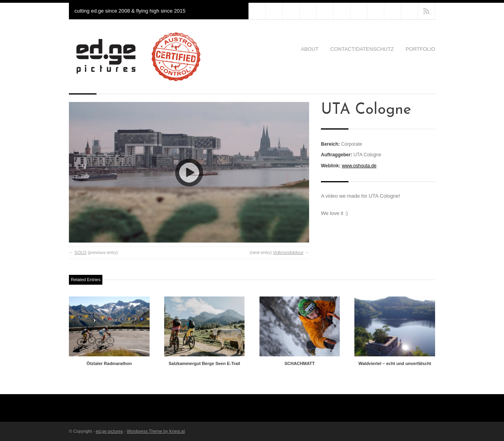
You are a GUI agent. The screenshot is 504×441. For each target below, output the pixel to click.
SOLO (81, 252)
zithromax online (291, 11)
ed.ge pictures (109, 431)
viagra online (409, 11)
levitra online (308, 11)
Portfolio (420, 49)
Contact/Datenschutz (362, 49)
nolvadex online (342, 11)
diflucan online (274, 11)
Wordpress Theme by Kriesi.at (156, 431)
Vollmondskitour (288, 252)
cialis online (393, 11)
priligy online (257, 11)
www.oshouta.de (359, 166)
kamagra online (325, 11)
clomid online (376, 11)
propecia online (359, 11)
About (310, 49)
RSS (426, 11)
